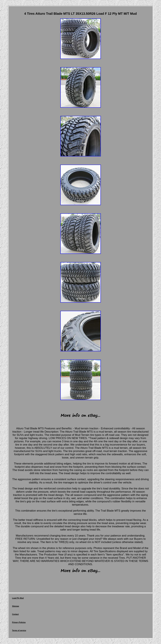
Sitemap (16, 606)
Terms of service (19, 630)
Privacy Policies (19, 622)
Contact (15, 614)
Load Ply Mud (18, 598)
